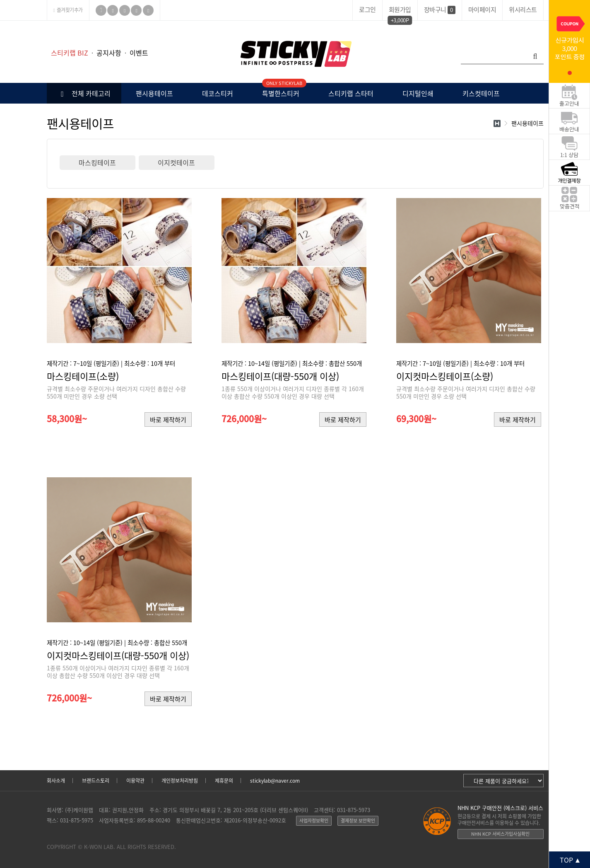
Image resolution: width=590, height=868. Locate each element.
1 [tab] (570, 73)
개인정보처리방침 (180, 781)
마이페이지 (482, 10)
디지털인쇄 (418, 93)
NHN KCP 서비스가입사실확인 (500, 834)
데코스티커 (218, 93)
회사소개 (56, 781)
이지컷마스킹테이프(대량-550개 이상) (118, 655)
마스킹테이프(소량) (83, 376)
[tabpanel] (570, 41)
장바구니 (440, 10)
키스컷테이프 (481, 93)
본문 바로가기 (0, 21)
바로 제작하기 (168, 420)
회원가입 (400, 11)
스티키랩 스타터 (351, 93)
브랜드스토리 (96, 781)
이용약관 (135, 781)
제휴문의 (224, 781)
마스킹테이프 (97, 162)
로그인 (367, 10)
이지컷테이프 (176, 162)
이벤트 (139, 53)
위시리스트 (523, 10)
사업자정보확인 (314, 821)
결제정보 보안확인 (358, 821)
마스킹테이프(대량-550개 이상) (280, 376)
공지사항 (109, 53)
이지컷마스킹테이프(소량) (445, 376)
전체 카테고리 (84, 93)
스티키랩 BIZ (70, 53)
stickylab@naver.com (275, 781)
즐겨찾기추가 (68, 10)
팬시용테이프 (154, 93)
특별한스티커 (281, 91)
